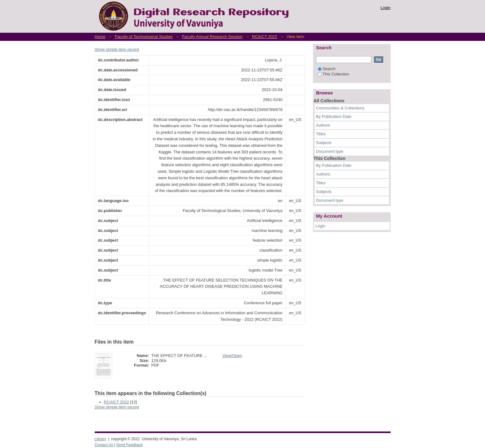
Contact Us (104, 445)
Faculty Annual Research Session (212, 37)
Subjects (324, 143)
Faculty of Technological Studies (143, 37)
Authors (323, 125)
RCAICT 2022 (265, 37)
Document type (330, 151)
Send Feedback (129, 445)
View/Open (232, 356)
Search (327, 69)
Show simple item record (117, 49)
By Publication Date (334, 116)
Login (386, 8)
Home (100, 37)
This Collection (333, 74)
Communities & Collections (340, 108)
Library (100, 439)
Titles (321, 134)
